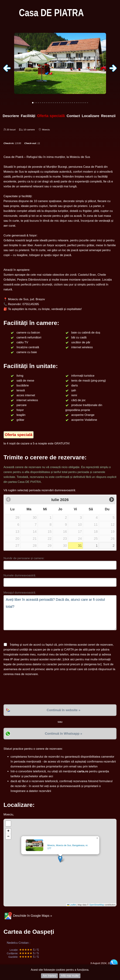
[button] (60, 859)
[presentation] (30, 690)
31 (80, 546)
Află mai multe (70, 976)
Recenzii (108, 116)
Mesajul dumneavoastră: (20, 593)
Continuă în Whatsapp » (64, 734)
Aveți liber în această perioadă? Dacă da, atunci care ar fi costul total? (60, 613)
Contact (73, 116)
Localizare (91, 116)
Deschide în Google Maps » (28, 916)
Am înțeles (49, 976)
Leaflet (72, 905)
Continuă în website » (63, 710)
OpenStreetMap (97, 905)
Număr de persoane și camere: (24, 558)
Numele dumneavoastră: (20, 575)
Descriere (11, 116)
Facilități (28, 116)
